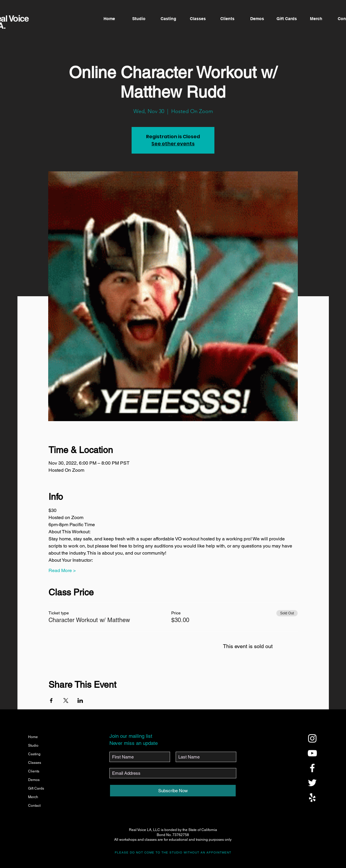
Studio (33, 745)
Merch (33, 797)
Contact (34, 806)
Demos (34, 780)
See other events (173, 144)
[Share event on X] (66, 700)
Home (33, 737)
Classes (35, 763)
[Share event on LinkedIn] (80, 700)
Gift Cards (36, 788)
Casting (34, 754)
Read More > (62, 570)
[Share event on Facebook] (51, 700)
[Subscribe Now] (173, 791)
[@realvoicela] (312, 738)
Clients (34, 771)
